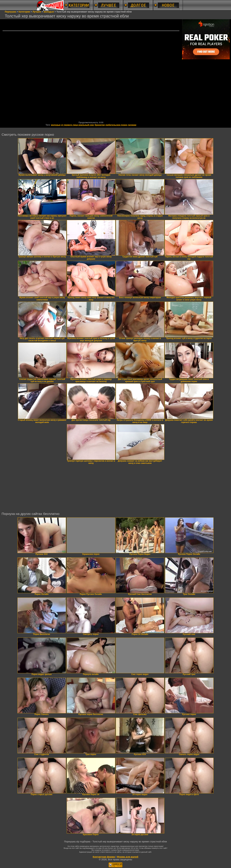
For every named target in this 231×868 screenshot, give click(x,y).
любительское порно (116, 125)
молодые (56, 125)
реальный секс (86, 125)
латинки (132, 125)
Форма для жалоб (128, 857)
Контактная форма (104, 857)
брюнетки (100, 125)
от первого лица (70, 125)
